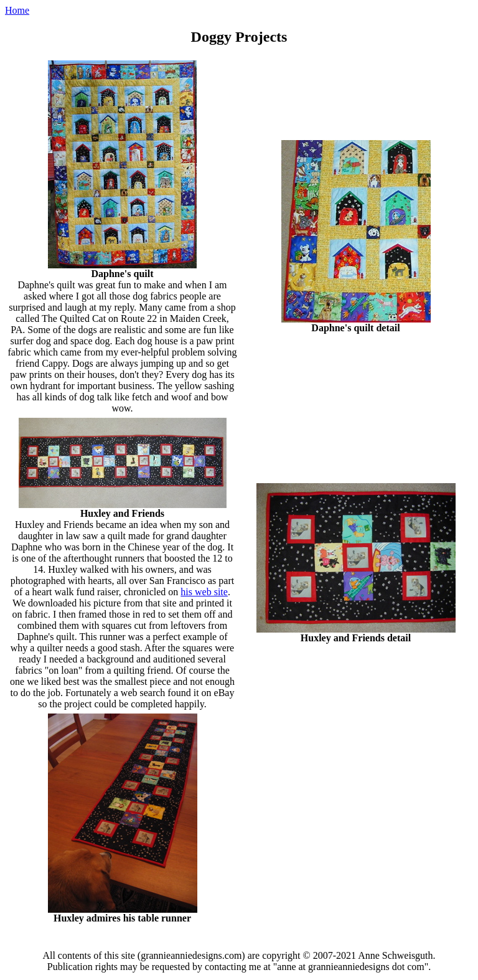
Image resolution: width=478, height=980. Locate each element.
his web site (204, 592)
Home (17, 10)
